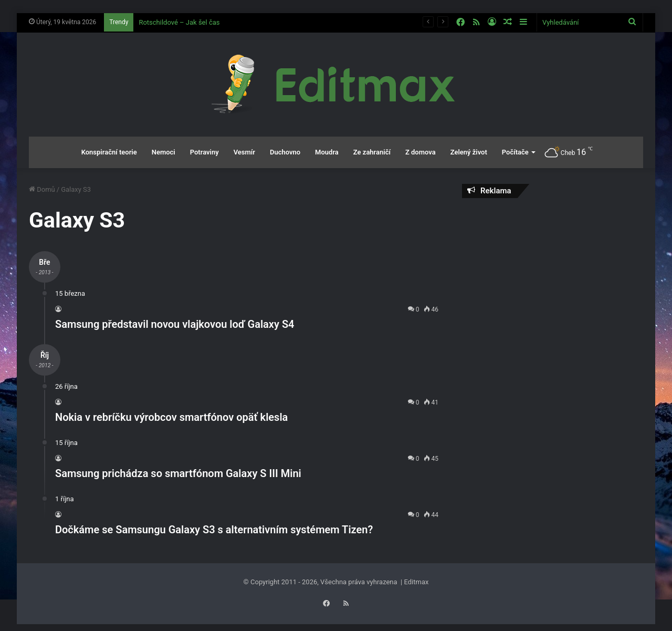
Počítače (515, 152)
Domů (42, 189)
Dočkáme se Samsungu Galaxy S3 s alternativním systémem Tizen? (214, 530)
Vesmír (244, 152)
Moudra (327, 152)
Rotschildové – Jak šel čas (179, 22)
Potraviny (204, 152)
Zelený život (469, 152)
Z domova (421, 152)
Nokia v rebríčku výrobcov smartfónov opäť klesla (171, 417)
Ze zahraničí (372, 152)
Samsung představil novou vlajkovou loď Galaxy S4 (175, 324)
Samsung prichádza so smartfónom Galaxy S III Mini (178, 473)
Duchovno (285, 152)
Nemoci (164, 152)
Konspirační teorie (109, 152)
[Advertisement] (553, 282)
